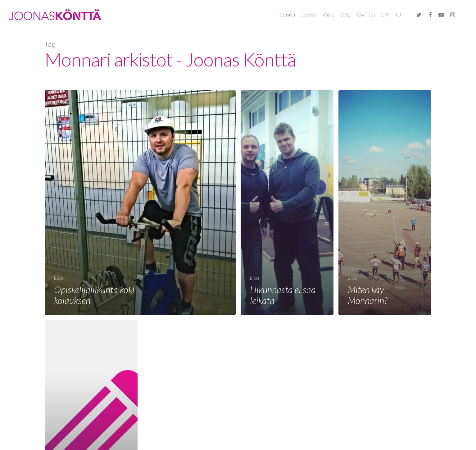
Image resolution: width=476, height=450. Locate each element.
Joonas (309, 14)
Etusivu (287, 14)
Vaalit (328, 14)
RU (398, 14)
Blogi (345, 14)
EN (385, 14)
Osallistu (366, 14)
